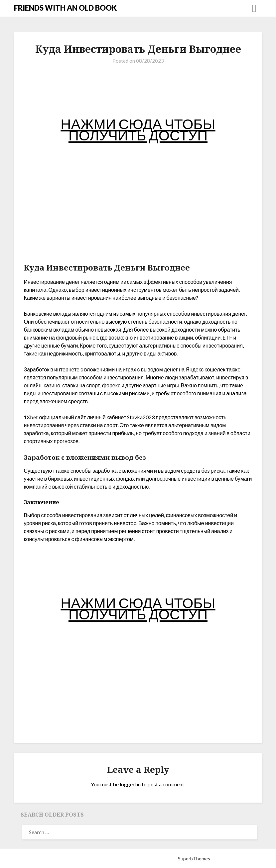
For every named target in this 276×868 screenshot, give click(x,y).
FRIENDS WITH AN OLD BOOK (65, 8)
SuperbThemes (194, 859)
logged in (130, 784)
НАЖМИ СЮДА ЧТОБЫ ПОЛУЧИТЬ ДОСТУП (138, 129)
